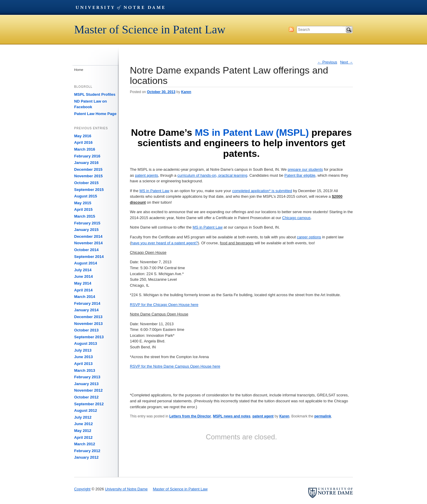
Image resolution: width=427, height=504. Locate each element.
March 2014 (85, 297)
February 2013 (87, 377)
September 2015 (89, 190)
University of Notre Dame (120, 7)
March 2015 (85, 216)
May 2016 (83, 136)
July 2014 (83, 270)
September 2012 (89, 404)
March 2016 (85, 149)
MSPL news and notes (232, 416)
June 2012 (83, 424)
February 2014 (87, 303)
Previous (328, 62)
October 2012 (86, 397)
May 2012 (83, 431)
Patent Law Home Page (95, 114)
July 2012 (83, 417)
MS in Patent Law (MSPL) (252, 133)
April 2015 (83, 209)
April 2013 (83, 364)
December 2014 (88, 236)
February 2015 (87, 223)
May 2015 (83, 203)
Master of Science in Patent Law (150, 29)
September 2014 (89, 257)
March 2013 (85, 370)
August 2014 (86, 263)
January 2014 (86, 310)
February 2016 (87, 156)
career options (309, 237)
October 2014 (86, 250)
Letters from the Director (190, 416)
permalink (323, 416)
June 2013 (83, 357)
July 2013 (83, 350)
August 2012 (86, 410)
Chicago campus (297, 218)
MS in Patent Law (154, 191)
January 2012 (86, 457)
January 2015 (86, 230)
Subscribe (291, 29)
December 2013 (88, 317)
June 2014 (83, 276)
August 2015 (86, 196)
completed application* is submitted (262, 191)
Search (349, 30)
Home (79, 70)
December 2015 (88, 169)
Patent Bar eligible (300, 175)
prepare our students (305, 169)
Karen (186, 92)
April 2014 (83, 290)
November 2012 (88, 390)
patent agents (146, 175)
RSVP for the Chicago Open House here (164, 305)
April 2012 (83, 437)
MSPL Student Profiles (95, 94)
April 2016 (83, 142)
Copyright (82, 489)
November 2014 (88, 243)
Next (346, 62)
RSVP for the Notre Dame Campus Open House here (175, 366)
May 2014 (83, 283)
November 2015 (88, 176)
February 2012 (87, 451)
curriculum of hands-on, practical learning (212, 175)
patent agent (263, 416)
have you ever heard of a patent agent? (164, 243)
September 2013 (89, 337)
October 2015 (86, 183)
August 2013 (86, 343)
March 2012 (85, 444)
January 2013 (86, 384)
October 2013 (86, 330)
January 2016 (86, 163)
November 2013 (88, 324)
